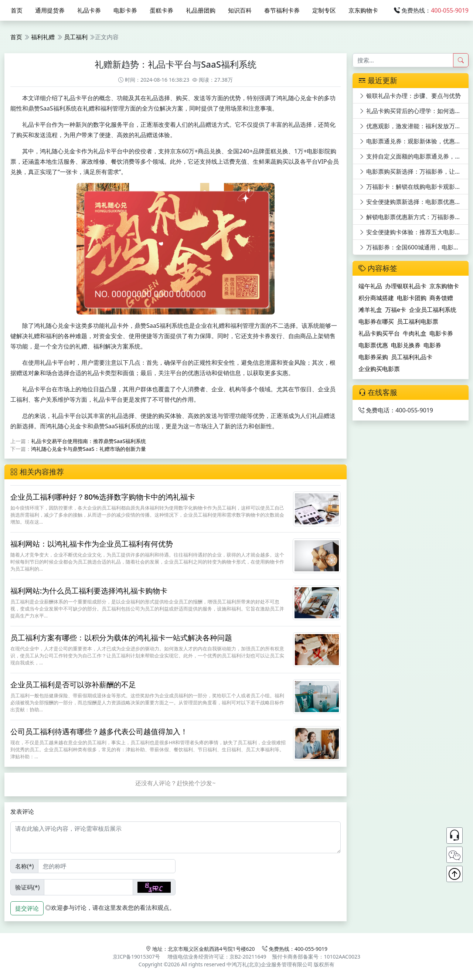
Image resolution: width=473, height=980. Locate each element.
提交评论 (27, 908)
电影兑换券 (406, 345)
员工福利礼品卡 (412, 357)
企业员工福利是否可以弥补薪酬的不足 (73, 685)
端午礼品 (370, 286)
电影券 (432, 345)
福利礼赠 (43, 37)
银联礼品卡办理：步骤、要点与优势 (410, 96)
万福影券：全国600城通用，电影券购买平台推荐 (414, 247)
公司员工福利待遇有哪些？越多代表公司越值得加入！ (99, 731)
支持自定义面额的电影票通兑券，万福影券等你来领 (414, 156)
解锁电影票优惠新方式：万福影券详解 (413, 217)
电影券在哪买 (376, 321)
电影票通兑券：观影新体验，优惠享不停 (414, 141)
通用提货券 (50, 10)
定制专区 (324, 10)
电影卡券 (125, 10)
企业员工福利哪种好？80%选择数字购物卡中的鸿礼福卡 (103, 497)
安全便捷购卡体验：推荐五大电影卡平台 (414, 232)
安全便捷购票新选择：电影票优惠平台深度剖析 (414, 202)
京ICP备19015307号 (136, 957)
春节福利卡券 (282, 10)
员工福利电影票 (418, 321)
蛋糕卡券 (161, 10)
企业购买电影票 (379, 369)
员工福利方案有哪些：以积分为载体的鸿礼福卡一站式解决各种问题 (121, 638)
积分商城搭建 (376, 298)
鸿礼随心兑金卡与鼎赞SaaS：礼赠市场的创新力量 (89, 449)
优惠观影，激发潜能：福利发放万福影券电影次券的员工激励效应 (414, 126)
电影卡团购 (412, 298)
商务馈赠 (441, 298)
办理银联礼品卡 (406, 286)
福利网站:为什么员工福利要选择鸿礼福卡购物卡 (89, 591)
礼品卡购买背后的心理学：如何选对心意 (414, 111)
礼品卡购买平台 (379, 333)
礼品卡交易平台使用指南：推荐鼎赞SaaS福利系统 (89, 441)
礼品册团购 (201, 10)
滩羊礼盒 (370, 310)
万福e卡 (396, 310)
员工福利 (76, 37)
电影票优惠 (373, 345)
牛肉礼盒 (415, 333)
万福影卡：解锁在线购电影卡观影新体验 (414, 187)
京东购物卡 (363, 10)
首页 (17, 10)
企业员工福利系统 (433, 310)
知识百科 (240, 10)
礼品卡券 (89, 10)
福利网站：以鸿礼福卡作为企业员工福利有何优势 (92, 544)
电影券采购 (373, 357)
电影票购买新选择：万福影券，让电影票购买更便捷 (414, 171)
